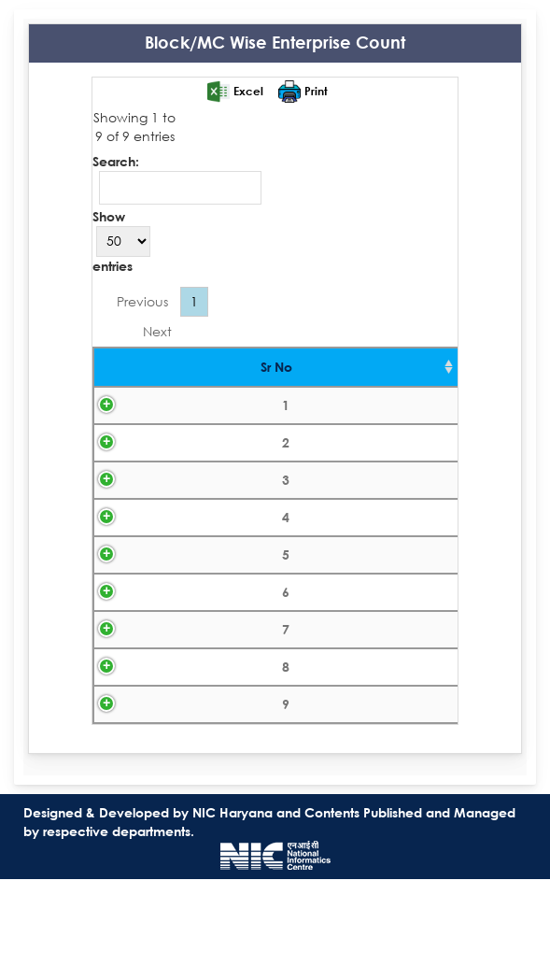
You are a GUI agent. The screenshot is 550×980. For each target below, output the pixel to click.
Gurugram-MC (272, 556)
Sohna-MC (272, 799)
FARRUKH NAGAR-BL (272, 411)
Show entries (121, 241)
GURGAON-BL (272, 508)
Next (157, 331)
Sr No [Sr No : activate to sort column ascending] (133, 367)
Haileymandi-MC (273, 605)
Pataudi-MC (273, 702)
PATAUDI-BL (272, 653)
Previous (142, 301)
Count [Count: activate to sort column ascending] (416, 367)
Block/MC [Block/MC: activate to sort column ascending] (272, 367)
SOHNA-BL (272, 751)
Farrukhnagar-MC (272, 459)
